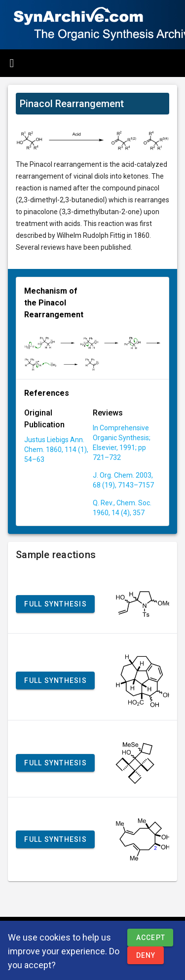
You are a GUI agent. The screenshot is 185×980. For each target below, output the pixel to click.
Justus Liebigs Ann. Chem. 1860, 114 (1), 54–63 (56, 450)
